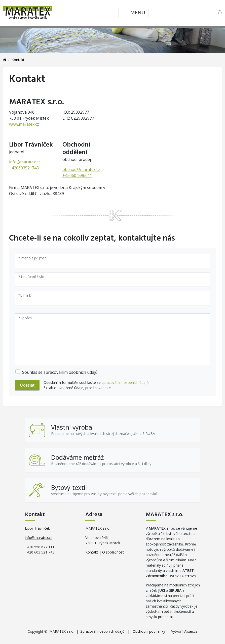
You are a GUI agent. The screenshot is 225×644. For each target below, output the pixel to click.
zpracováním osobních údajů (125, 382)
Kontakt (92, 552)
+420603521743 (24, 168)
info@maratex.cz (25, 162)
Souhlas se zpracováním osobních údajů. (60, 372)
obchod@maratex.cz (81, 169)
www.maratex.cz (24, 124)
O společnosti (113, 552)
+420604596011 (77, 175)
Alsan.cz (191, 631)
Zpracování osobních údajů (102, 631)
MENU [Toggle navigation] (133, 13)
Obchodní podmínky (149, 631)
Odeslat (27, 385)
